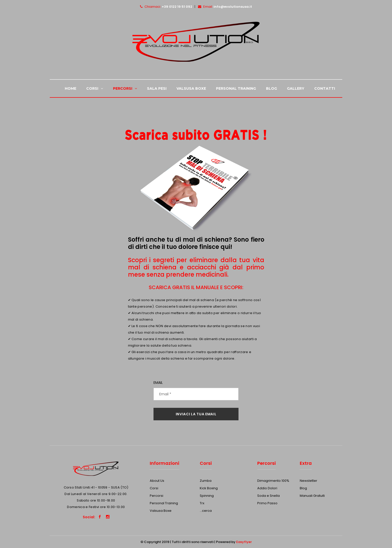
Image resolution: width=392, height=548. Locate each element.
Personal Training (236, 88)
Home (70, 88)
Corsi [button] (95, 88)
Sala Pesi (157, 88)
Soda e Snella (268, 496)
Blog (271, 88)
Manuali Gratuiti (312, 496)
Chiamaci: (166, 7)
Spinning (207, 496)
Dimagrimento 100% (273, 481)
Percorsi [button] (125, 88)
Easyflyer (244, 542)
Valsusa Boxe (191, 88)
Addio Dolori (267, 488)
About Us (157, 481)
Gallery (296, 88)
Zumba (206, 481)
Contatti (325, 88)
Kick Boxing (209, 488)
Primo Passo (267, 503)
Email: (225, 7)
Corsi (154, 488)
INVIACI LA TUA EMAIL (196, 414)
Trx (202, 503)
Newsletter (308, 481)
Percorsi (156, 496)
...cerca (206, 511)
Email (158, 383)
